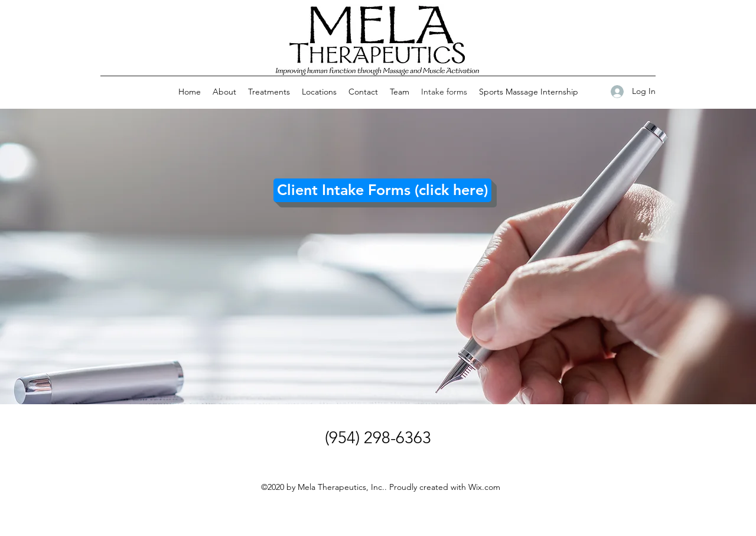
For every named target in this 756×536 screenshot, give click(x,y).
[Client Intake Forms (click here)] (382, 190)
